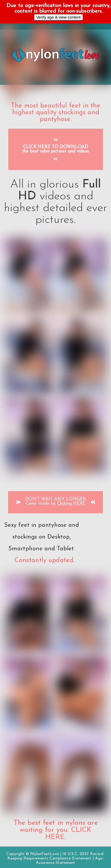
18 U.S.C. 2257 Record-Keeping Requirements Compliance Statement (56, 856)
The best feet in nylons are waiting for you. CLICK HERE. (56, 830)
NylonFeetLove (45, 854)
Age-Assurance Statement (70, 861)
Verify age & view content (59, 17)
